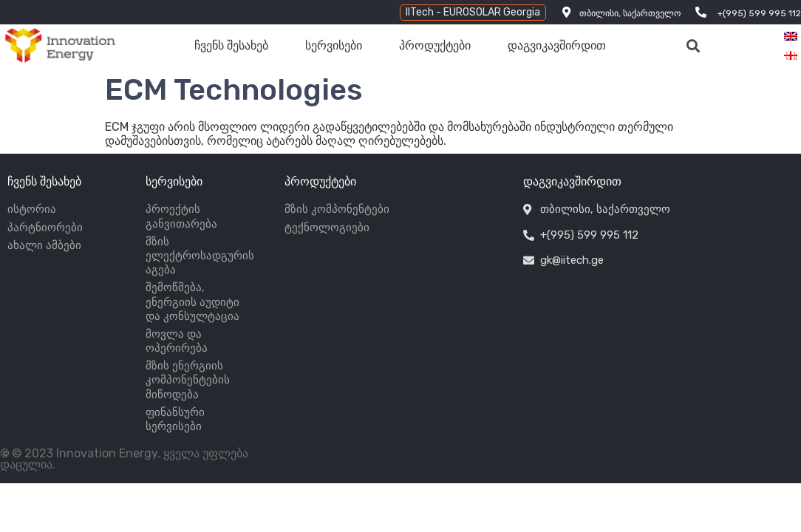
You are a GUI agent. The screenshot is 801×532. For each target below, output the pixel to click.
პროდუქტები (435, 45)
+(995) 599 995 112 (759, 13)
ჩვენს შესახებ (231, 45)
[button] (473, 13)
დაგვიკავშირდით (557, 45)
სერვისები (334, 45)
